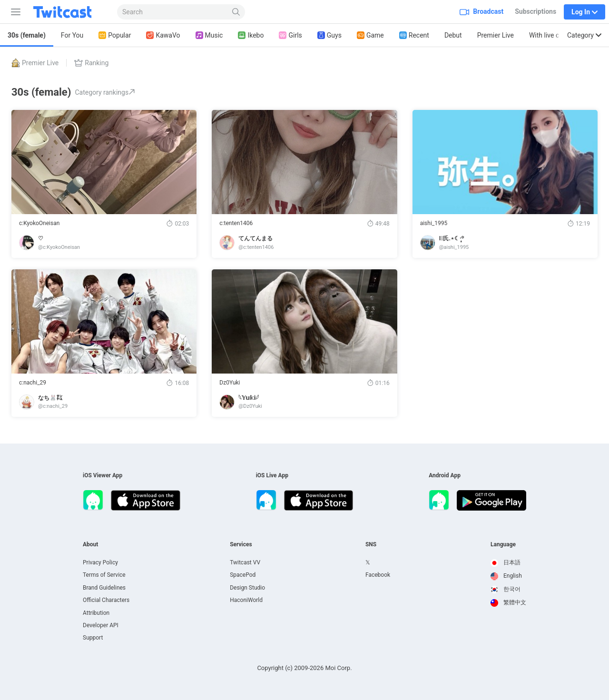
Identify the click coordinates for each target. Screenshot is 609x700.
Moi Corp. (338, 668)
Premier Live (496, 35)
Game (370, 35)
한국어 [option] (506, 589)
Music (209, 35)
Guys (329, 35)
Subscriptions (535, 11)
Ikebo (251, 35)
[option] (508, 563)
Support (93, 638)
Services (241, 544)
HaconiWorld (246, 600)
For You (72, 35)
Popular (115, 35)
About (90, 544)
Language (503, 544)
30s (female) (27, 35)
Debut (453, 35)
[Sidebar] (14, 12)
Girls (290, 35)
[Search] (236, 12)
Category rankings (105, 92)
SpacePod (243, 575)
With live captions (555, 35)
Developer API (101, 625)
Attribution (96, 613)
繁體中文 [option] (508, 602)
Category (584, 35)
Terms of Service (104, 575)
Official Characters (106, 600)
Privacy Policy (100, 562)
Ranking (91, 63)
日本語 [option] (506, 562)
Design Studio (247, 588)
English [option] (506, 576)
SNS (371, 544)
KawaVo (163, 35)
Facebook (378, 575)
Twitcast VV (245, 562)
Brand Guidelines (104, 588)
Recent (414, 35)
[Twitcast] (70, 12)
